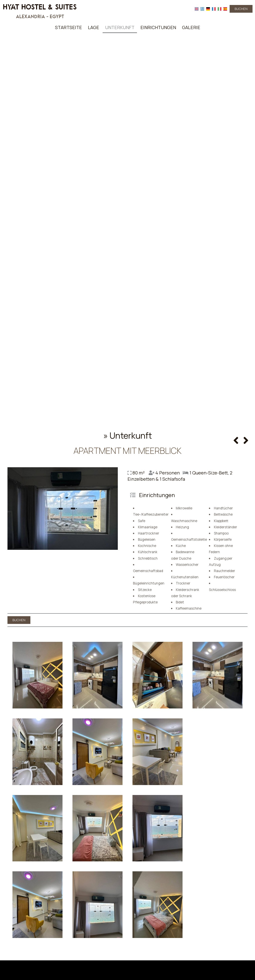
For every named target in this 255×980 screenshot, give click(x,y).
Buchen (241, 9)
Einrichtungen (158, 27)
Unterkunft (120, 27)
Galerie (191, 27)
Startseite (68, 27)
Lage (94, 27)
